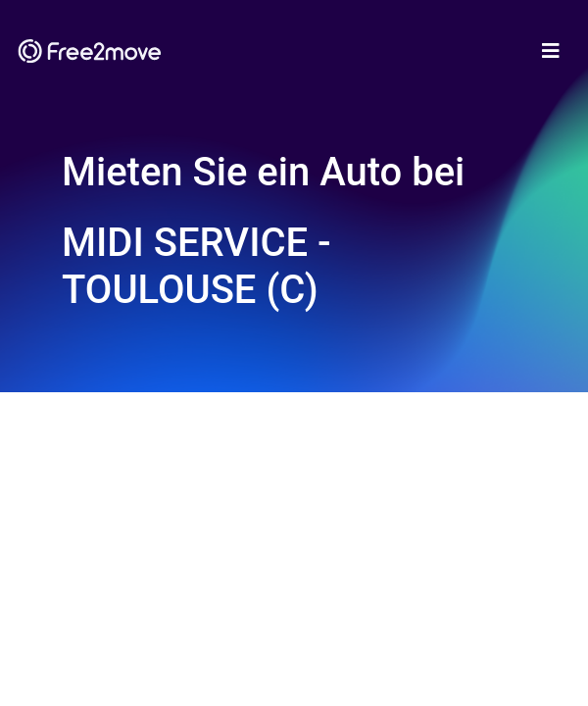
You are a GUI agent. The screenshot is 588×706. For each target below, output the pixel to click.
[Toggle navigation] (551, 51)
